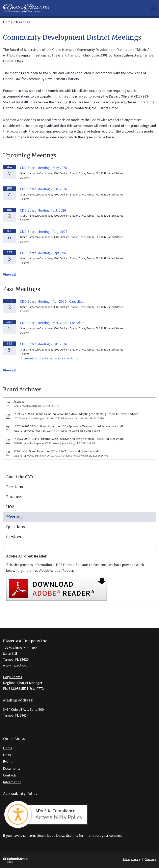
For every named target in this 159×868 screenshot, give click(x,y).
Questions (16, 527)
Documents (12, 768)
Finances (14, 497)
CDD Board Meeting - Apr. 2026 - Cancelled (52, 301)
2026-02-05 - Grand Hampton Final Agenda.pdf (51, 358)
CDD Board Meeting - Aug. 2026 (44, 232)
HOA (10, 507)
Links (7, 755)
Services (14, 537)
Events (8, 762)
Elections (15, 487)
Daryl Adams (12, 677)
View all (9, 274)
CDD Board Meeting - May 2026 (43, 168)
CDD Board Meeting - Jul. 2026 (43, 210)
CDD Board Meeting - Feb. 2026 (43, 344)
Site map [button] (150, 859)
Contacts (10, 775)
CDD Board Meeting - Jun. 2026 (43, 189)
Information (12, 782)
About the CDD (20, 477)
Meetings (15, 517)
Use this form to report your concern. (94, 836)
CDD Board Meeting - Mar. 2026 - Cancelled (52, 323)
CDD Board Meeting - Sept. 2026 (44, 253)
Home (8, 22)
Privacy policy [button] (131, 859)
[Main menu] (153, 8)
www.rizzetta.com (17, 665)
